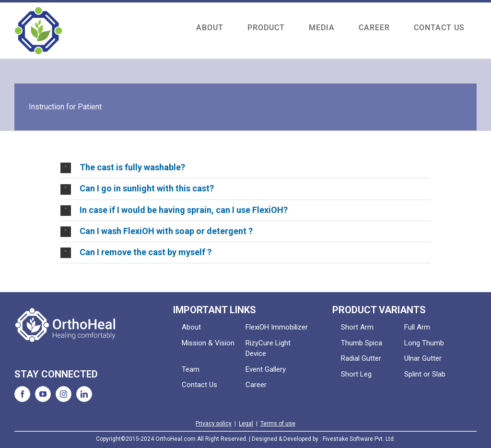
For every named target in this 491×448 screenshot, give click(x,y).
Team (191, 369)
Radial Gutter (361, 358)
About (191, 327)
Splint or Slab (425, 374)
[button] (245, 168)
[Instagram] (64, 394)
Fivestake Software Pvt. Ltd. (359, 439)
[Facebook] (22, 394)
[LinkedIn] (84, 394)
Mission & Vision (208, 343)
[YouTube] (43, 394)
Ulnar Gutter (423, 358)
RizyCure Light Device (268, 348)
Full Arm (417, 327)
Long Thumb (424, 343)
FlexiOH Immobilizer (277, 327)
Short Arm (357, 327)
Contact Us (199, 385)
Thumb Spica (362, 343)
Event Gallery (266, 369)
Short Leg (356, 374)
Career (256, 385)
